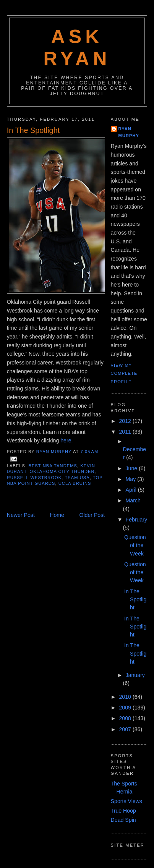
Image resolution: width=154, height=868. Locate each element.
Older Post (92, 515)
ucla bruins (75, 483)
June (132, 468)
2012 (126, 421)
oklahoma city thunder (62, 471)
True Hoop (123, 811)
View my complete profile (124, 373)
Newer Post (21, 515)
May (131, 479)
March (133, 500)
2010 (126, 697)
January (135, 675)
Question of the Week (135, 545)
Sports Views (126, 801)
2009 (126, 708)
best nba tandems (53, 466)
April (131, 490)
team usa (77, 478)
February (136, 520)
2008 (126, 718)
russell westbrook (34, 478)
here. (66, 440)
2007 (126, 729)
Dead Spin (123, 820)
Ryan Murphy (129, 132)
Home (57, 515)
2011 (126, 432)
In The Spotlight (135, 600)
